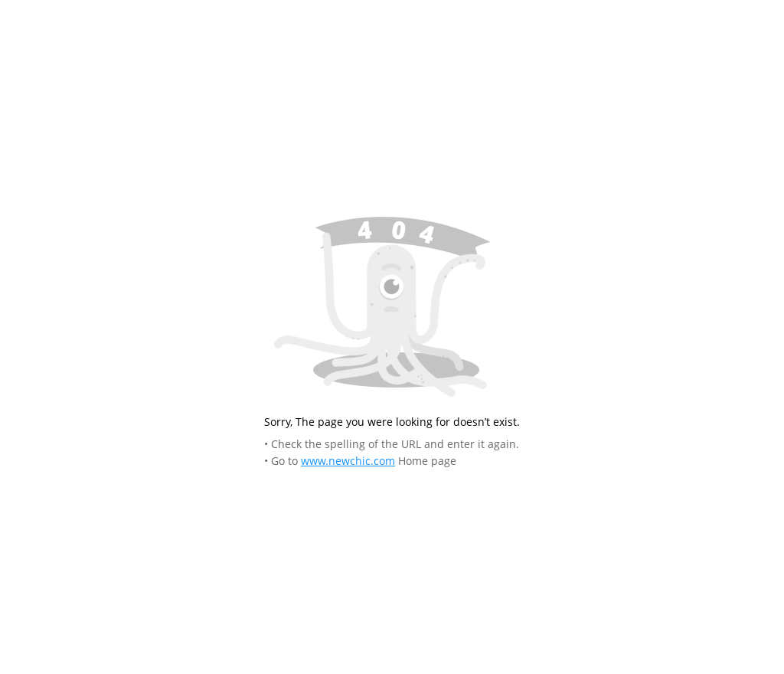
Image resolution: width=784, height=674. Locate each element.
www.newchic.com (348, 461)
